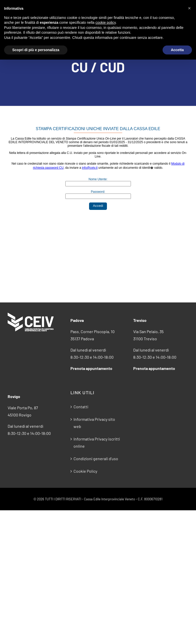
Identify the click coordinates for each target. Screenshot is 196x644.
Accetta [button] (177, 50)
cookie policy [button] (106, 22)
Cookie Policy (85, 471)
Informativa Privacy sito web (94, 423)
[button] (189, 8)
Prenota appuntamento (91, 368)
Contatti (81, 407)
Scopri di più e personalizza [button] (36, 50)
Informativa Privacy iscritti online (97, 442)
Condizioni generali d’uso (96, 459)
